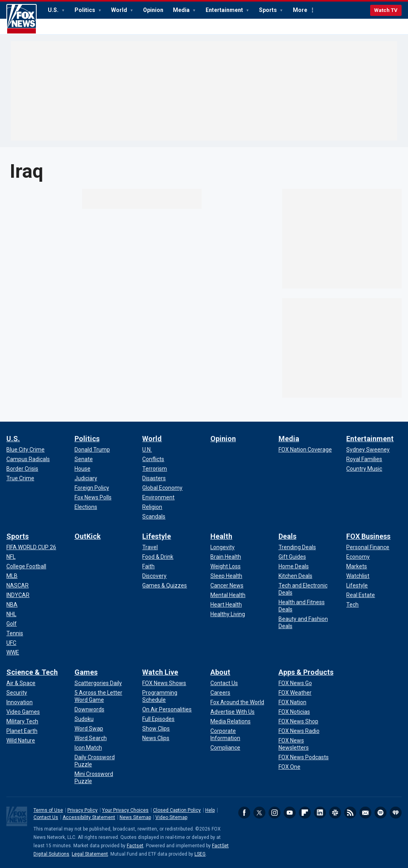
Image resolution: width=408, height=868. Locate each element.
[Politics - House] (82, 469)
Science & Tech (32, 672)
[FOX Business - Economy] (358, 557)
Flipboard (305, 813)
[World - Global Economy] (162, 488)
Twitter (259, 813)
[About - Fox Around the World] (237, 702)
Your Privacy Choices (125, 810)
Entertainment (225, 10)
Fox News (22, 19)
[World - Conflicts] (153, 459)
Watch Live (160, 672)
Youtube (290, 813)
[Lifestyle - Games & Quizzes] (165, 585)
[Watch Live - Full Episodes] (158, 719)
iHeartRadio (396, 813)
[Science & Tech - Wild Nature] (21, 740)
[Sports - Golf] (12, 624)
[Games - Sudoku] (84, 719)
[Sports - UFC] (11, 643)
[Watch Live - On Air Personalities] (167, 709)
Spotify (381, 813)
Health (221, 536)
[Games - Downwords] (89, 709)
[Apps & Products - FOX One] (289, 767)
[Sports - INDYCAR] (18, 595)
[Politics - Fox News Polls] (93, 497)
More (300, 10)
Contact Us (46, 817)
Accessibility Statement (89, 817)
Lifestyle (157, 536)
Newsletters (365, 813)
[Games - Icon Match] (88, 748)
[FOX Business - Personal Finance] (368, 547)
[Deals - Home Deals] (294, 566)
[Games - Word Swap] (89, 729)
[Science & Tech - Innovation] (20, 702)
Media (182, 10)
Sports (269, 10)
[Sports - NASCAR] (18, 585)
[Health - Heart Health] (226, 605)
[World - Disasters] (154, 478)
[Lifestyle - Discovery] (154, 576)
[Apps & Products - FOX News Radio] (299, 731)
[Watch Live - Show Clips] (156, 729)
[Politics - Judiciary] (86, 478)
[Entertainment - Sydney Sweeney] (368, 450)
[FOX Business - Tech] (352, 605)
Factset (135, 846)
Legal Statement (90, 854)
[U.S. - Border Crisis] (22, 469)
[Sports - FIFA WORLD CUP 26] (31, 547)
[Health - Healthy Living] (228, 614)
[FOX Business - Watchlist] (358, 576)
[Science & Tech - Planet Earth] (22, 731)
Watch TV (386, 10)
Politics (85, 10)
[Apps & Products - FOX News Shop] (298, 721)
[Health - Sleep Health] (226, 576)
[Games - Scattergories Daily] (98, 683)
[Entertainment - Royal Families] (364, 459)
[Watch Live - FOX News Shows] (164, 683)
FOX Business (368, 536)
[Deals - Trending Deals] (297, 547)
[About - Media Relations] (230, 721)
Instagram (275, 813)
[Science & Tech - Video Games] (23, 712)
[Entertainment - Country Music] (364, 469)
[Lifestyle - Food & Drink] (158, 557)
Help (210, 810)
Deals (287, 536)
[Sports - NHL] (11, 614)
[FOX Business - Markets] (357, 566)
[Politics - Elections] (86, 507)
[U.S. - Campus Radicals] (28, 459)
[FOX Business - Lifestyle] (357, 585)
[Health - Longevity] (223, 547)
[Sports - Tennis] (15, 633)
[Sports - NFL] (11, 557)
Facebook (244, 813)
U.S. (54, 10)
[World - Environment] (158, 497)
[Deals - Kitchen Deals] (295, 576)
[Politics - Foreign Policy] (92, 488)
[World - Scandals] (154, 516)
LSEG (200, 854)
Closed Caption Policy (177, 810)
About (220, 672)
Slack (335, 813)
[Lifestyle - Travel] (150, 547)
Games (86, 672)
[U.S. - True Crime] (20, 478)
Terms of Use (48, 810)
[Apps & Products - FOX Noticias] (294, 712)
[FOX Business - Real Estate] (361, 595)
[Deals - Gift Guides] (292, 557)
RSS (350, 813)
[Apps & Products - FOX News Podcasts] (304, 757)
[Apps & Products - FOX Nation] (292, 702)
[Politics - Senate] (84, 459)
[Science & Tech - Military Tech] (22, 721)
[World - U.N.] (147, 450)
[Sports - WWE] (13, 652)
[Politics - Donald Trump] (92, 450)
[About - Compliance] (225, 748)
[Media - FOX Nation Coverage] (305, 450)
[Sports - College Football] (26, 566)
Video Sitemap (171, 817)
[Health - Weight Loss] (226, 566)
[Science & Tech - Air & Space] (21, 683)
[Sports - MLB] (12, 576)
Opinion (153, 10)
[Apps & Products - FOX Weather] (295, 693)
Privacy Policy (82, 810)
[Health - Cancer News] (227, 585)
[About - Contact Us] (224, 683)
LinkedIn (320, 813)
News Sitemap (135, 817)
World (120, 10)
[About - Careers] (220, 693)
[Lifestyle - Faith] (148, 566)
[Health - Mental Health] (228, 595)
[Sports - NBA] (12, 605)
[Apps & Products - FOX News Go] (295, 683)
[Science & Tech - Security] (17, 693)
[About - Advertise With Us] (232, 712)
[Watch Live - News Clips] (156, 738)
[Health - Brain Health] (226, 557)
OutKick (88, 536)
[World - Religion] (152, 507)
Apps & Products (306, 672)
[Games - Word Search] (91, 738)
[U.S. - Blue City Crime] (25, 450)
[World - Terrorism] (155, 469)
